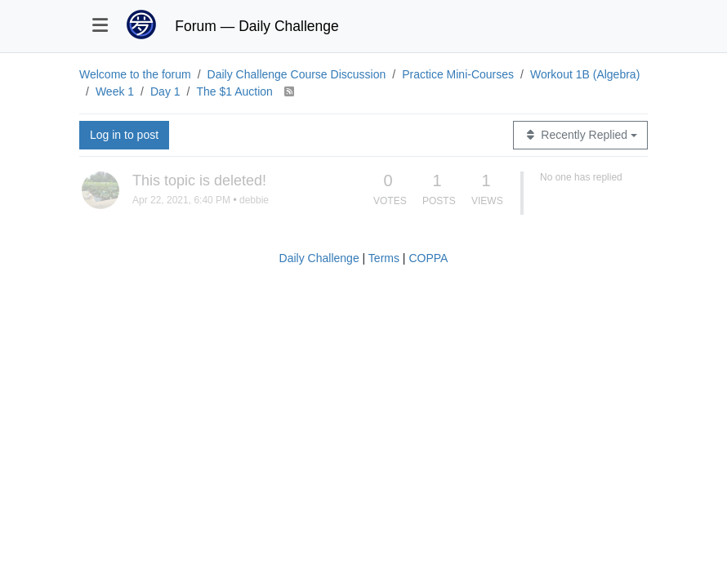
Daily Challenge (319, 258)
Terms (384, 258)
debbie (254, 200)
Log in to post (124, 135)
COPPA (428, 258)
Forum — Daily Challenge (256, 26)
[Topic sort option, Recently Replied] (580, 135)
